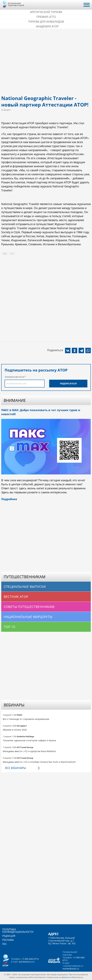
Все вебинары (15, 768)
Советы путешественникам (29, 607)
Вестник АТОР (16, 597)
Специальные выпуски (25, 587)
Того (12, 254)
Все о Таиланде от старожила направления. (26, 719)
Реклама (8, 940)
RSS (4, 944)
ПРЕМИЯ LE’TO (46, 17)
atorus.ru (66, 977)
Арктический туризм (46, 12)
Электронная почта (14, 377)
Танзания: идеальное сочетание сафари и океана (29, 740)
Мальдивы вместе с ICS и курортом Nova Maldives (29, 751)
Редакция (9, 936)
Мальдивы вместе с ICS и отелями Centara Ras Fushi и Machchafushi (39, 762)
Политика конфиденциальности (18, 931)
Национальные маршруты (28, 617)
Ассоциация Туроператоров (16, 4)
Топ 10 (9, 627)
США (5, 254)
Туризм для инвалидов (46, 22)
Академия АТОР (47, 26)
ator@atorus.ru (27, 962)
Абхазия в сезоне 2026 (15, 730)
